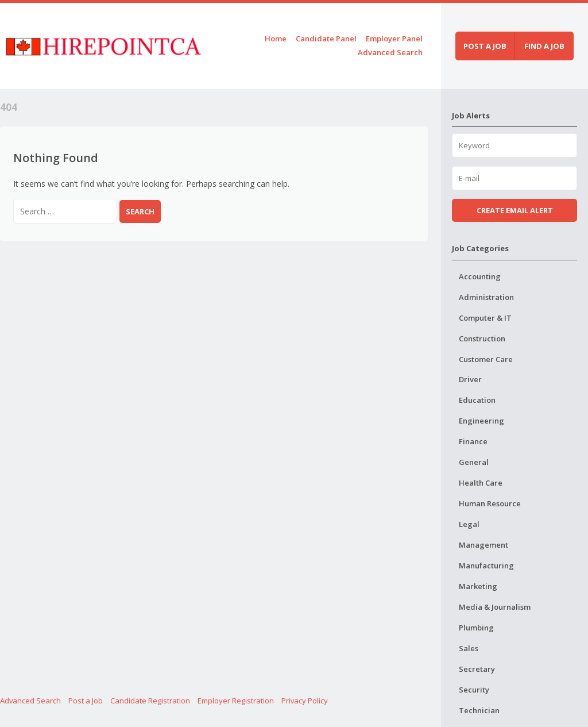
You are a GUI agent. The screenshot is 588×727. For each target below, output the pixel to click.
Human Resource (490, 503)
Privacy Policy (305, 701)
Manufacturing (486, 566)
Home (276, 39)
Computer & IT (485, 318)
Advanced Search (390, 52)
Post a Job (86, 701)
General (474, 462)
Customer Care (486, 359)
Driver (470, 379)
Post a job (485, 46)
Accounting (480, 276)
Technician (479, 710)
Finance (473, 441)
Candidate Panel (326, 39)
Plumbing (476, 628)
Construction (482, 339)
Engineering (481, 421)
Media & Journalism (495, 607)
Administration (486, 297)
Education (477, 400)
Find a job (544, 46)
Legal (469, 524)
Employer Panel (394, 39)
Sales (469, 648)
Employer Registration (236, 701)
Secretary (477, 669)
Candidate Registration (150, 701)
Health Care (481, 483)
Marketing (478, 586)
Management (483, 545)
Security (474, 690)
